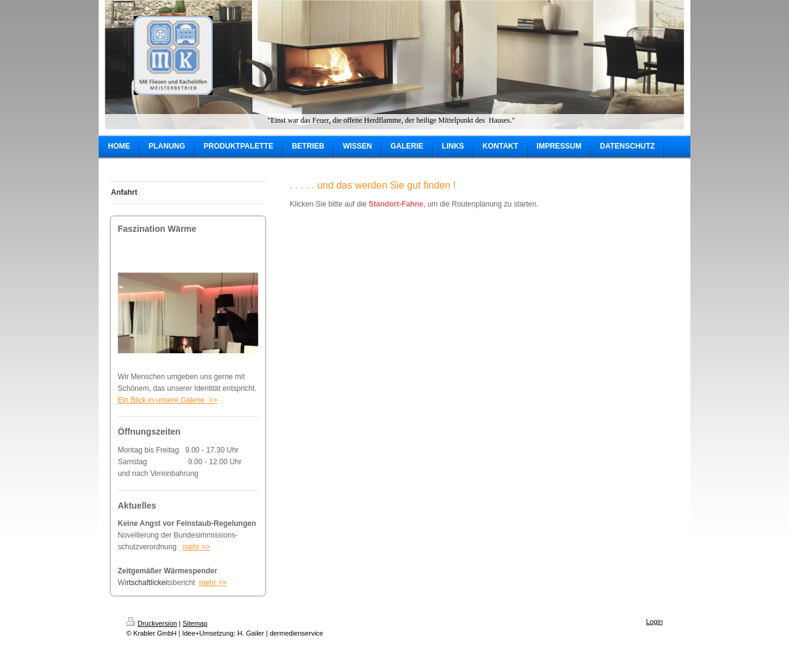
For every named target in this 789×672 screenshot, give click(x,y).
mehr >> (196, 547)
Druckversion (152, 623)
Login (654, 621)
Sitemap (195, 623)
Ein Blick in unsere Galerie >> (167, 400)
